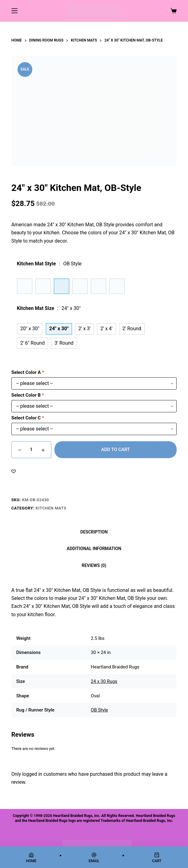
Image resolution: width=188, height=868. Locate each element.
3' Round (64, 343)
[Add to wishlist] (14, 471)
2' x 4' (106, 329)
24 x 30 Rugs (104, 681)
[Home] (31, 858)
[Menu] (14, 11)
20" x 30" (30, 329)
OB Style (99, 710)
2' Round (132, 329)
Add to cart (116, 450)
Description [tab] (94, 532)
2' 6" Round (33, 343)
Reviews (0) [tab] (94, 565)
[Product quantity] (31, 450)
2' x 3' (84, 329)
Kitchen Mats (51, 508)
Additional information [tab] (94, 549)
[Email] (94, 858)
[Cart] (157, 858)
